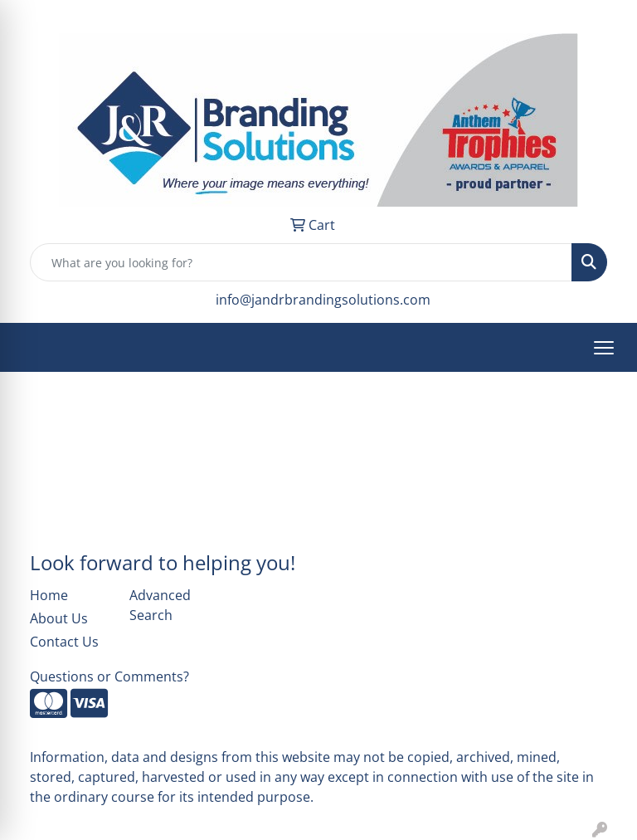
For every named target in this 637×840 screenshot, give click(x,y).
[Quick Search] (301, 262)
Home (49, 595)
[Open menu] (604, 348)
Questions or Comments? (109, 676)
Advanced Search (160, 605)
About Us (59, 618)
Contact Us (64, 642)
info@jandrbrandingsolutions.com (323, 300)
